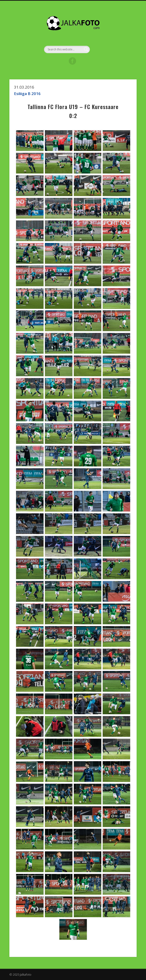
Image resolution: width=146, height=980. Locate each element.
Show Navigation (121, 41)
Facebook (72, 61)
